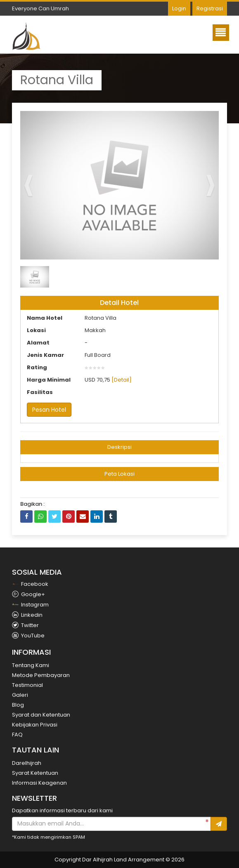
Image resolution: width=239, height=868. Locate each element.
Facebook (30, 584)
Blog (18, 705)
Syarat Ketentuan (35, 773)
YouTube (28, 636)
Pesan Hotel (49, 410)
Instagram (30, 605)
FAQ (17, 735)
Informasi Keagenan (39, 783)
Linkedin (27, 615)
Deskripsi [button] (119, 447)
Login (179, 8)
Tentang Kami (31, 665)
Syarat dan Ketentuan (41, 715)
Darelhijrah (27, 763)
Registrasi (210, 8)
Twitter (25, 625)
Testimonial (27, 685)
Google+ (28, 594)
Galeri (20, 695)
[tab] (119, 447)
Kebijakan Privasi (35, 725)
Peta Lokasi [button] (119, 474)
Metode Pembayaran (41, 675)
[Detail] (122, 380)
